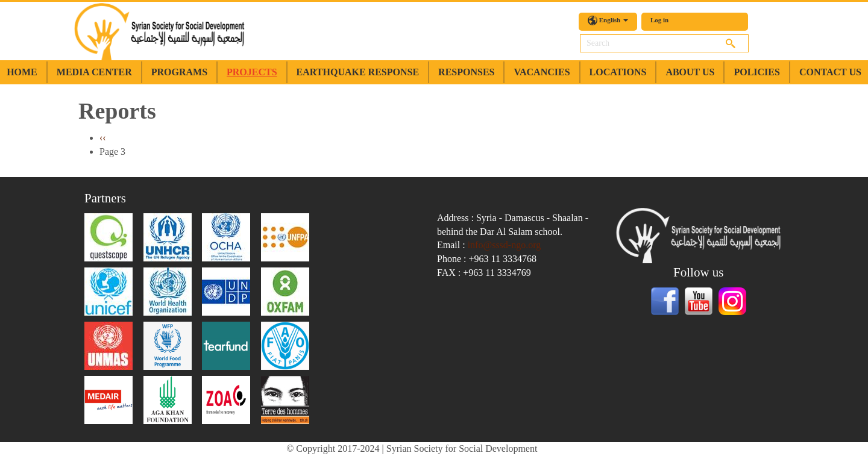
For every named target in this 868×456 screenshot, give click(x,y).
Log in (659, 20)
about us (690, 72)
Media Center (94, 72)
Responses (466, 72)
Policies (756, 72)
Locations (618, 72)
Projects (252, 72)
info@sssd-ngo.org (505, 245)
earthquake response (358, 72)
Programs (179, 72)
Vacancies (542, 72)
